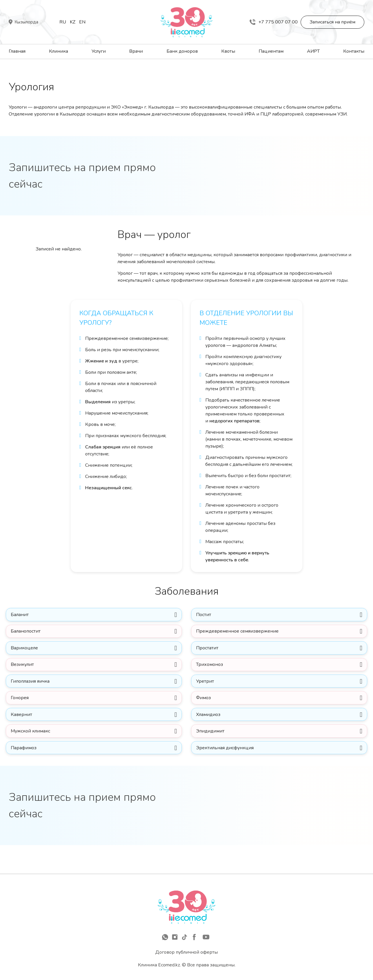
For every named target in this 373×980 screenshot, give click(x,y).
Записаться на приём (332, 22)
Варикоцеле (26, 653)
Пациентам (271, 51)
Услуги (99, 51)
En (82, 22)
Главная (17, 51)
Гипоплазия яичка (32, 690)
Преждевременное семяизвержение (239, 634)
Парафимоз (25, 764)
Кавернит (23, 727)
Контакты (354, 51)
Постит (205, 616)
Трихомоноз (211, 671)
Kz (73, 22)
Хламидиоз (210, 727)
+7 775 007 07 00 (274, 22)
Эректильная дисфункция (226, 764)
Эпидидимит (212, 745)
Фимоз (205, 708)
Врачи (136, 51)
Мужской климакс (32, 745)
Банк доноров (182, 51)
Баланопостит (27, 634)
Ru (63, 22)
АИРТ (313, 51)
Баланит (21, 616)
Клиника (58, 51)
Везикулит (24, 671)
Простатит (209, 653)
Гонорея (21, 708)
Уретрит (206, 690)
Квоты (228, 51)
